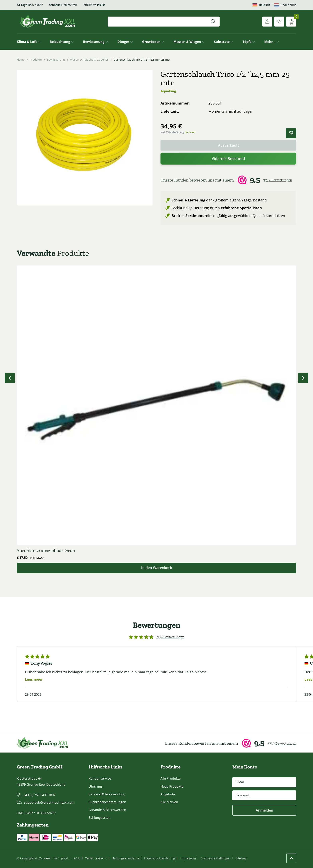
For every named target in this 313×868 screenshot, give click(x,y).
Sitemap (241, 858)
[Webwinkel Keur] (228, 180)
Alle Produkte (171, 778)
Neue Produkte (172, 786)
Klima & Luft (27, 42)
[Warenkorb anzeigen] (291, 22)
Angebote (168, 794)
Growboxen (151, 42)
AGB (77, 858)
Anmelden (264, 810)
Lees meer (34, 679)
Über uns (96, 786)
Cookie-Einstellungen (216, 858)
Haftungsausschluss (125, 858)
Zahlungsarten (100, 818)
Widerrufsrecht (96, 858)
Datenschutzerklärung (159, 858)
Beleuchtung (60, 42)
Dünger (123, 42)
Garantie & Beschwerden (107, 810)
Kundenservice (100, 778)
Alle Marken (169, 802)
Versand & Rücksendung (107, 794)
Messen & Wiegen (187, 42)
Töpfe (247, 42)
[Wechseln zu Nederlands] (285, 5)
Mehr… (270, 42)
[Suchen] (213, 22)
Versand (191, 132)
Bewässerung (94, 42)
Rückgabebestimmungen (107, 802)
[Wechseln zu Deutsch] (261, 5)
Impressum (188, 858)
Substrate (222, 42)
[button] (291, 133)
